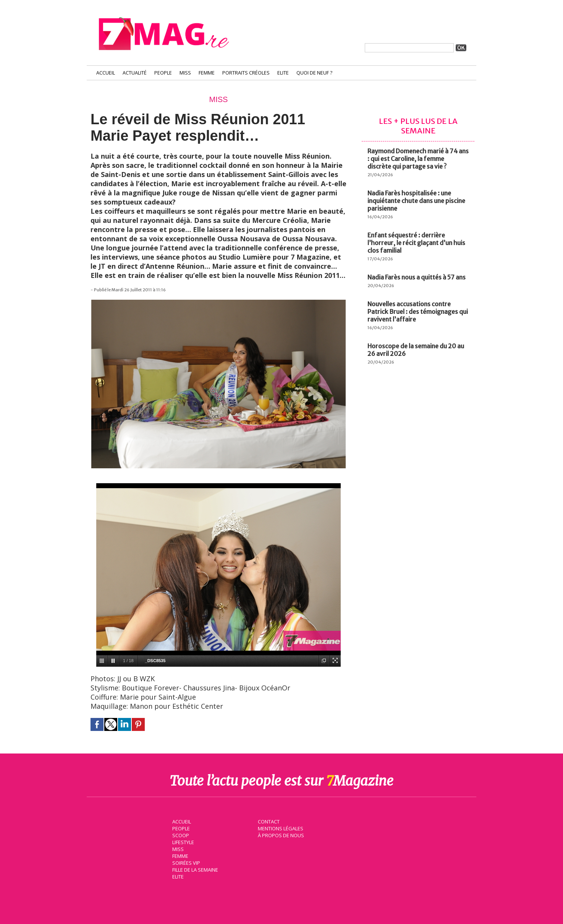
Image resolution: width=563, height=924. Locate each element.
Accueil (106, 73)
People (163, 73)
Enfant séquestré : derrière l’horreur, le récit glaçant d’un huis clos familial (416, 243)
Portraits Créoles (246, 73)
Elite (283, 73)
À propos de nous (280, 835)
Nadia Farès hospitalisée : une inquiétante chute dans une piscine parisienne (416, 201)
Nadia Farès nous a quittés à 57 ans (417, 277)
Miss (185, 73)
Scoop (179, 835)
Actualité (135, 73)
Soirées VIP (184, 862)
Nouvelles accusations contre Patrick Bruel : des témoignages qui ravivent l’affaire (418, 312)
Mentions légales (279, 828)
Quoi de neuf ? (314, 73)
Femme (207, 73)
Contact (267, 821)
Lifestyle (182, 841)
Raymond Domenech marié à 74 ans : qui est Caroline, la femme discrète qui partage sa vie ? (418, 159)
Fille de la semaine (194, 869)
